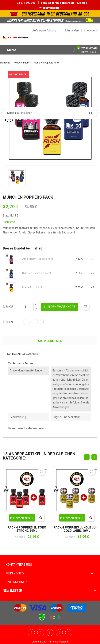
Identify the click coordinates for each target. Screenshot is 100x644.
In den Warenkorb (60, 307)
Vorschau (41, 519)
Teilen (26, 322)
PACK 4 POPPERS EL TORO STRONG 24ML (27, 529)
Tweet (35, 322)
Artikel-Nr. (14, 354)
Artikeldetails (50, 341)
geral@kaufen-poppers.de (58, 3)
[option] (17, 178)
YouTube (41, 633)
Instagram (69, 633)
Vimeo (59, 633)
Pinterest (43, 322)
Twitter (31, 633)
